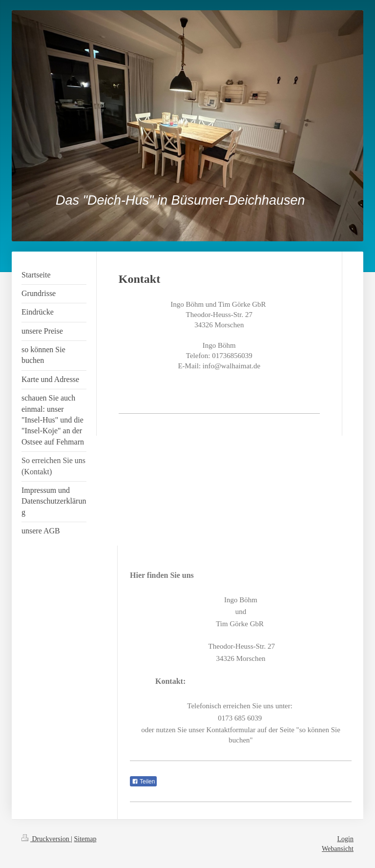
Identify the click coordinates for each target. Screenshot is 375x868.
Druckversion (46, 839)
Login (345, 839)
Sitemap (85, 839)
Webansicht (338, 849)
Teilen (143, 782)
